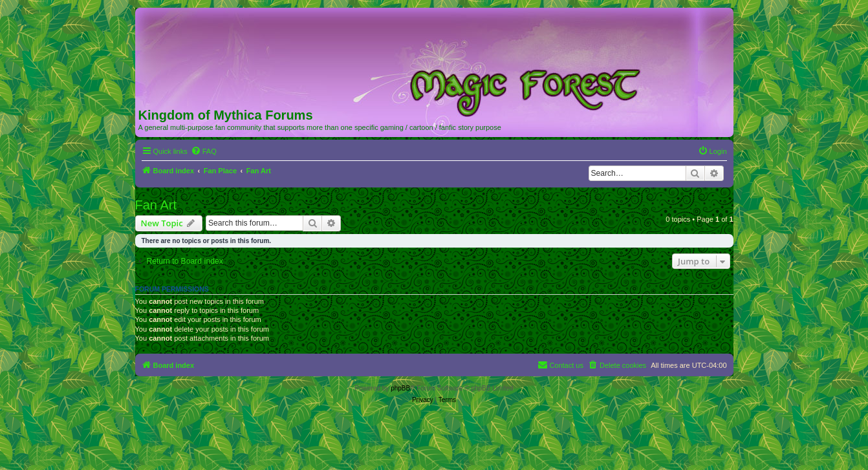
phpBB (400, 388)
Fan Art (156, 205)
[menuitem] (204, 151)
